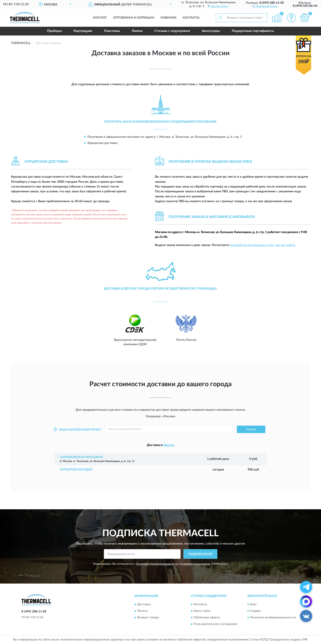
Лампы (137, 31)
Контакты (191, 18)
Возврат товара (148, 617)
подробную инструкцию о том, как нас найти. (263, 245)
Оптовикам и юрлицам (134, 18)
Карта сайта (202, 611)
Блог (253, 604)
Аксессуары (211, 31)
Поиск (251, 430)
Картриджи (83, 31)
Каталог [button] (100, 18)
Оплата (142, 611)
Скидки (255, 611)
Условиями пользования (195, 564)
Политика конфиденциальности (273, 617)
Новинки (168, 18)
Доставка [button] (144, 604)
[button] (265, 6)
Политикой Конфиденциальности (157, 564)
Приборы (54, 31)
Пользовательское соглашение (215, 624)
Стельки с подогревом (172, 31)
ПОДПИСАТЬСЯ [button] (200, 554)
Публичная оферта (207, 617)
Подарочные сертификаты (253, 31)
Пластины (112, 31)
